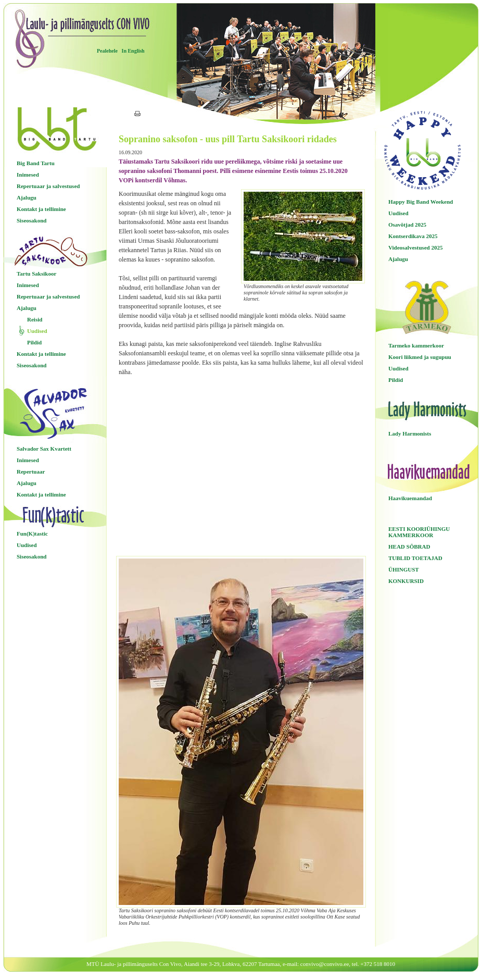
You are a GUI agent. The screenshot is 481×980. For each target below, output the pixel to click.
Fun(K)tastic (32, 534)
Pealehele (107, 51)
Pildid (34, 342)
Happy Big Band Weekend (421, 202)
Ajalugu (27, 197)
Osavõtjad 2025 (407, 225)
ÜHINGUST (404, 569)
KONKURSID (406, 581)
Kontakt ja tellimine (41, 209)
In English (133, 51)
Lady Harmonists (410, 433)
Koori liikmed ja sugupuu (420, 357)
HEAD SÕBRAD (409, 547)
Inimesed (28, 175)
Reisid (35, 319)
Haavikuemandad (410, 498)
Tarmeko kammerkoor (416, 345)
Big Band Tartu (36, 163)
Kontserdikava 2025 (413, 236)
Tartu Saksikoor (36, 274)
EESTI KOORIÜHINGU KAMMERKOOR (419, 532)
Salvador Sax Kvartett (44, 449)
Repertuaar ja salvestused (48, 186)
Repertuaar (31, 472)
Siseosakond (31, 220)
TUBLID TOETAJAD (415, 558)
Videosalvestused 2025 (415, 247)
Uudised (37, 331)
